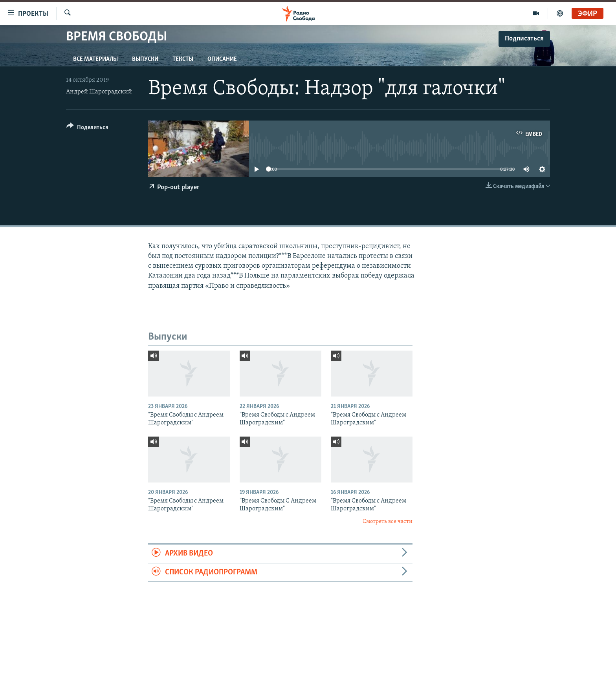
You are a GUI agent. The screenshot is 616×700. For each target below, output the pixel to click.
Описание (222, 59)
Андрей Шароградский (99, 92)
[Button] (87, 129)
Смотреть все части (388, 522)
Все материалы (95, 59)
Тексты (183, 59)
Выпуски (145, 59)
